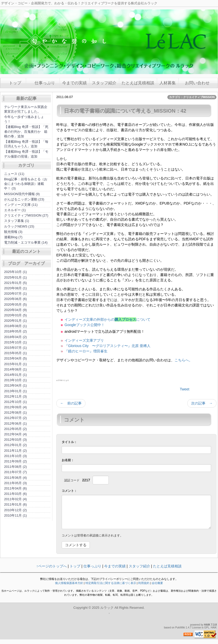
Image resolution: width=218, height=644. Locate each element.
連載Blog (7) (13, 237)
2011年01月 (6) (15, 504)
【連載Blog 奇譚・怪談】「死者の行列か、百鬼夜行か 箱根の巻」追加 (26, 131)
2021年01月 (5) (15, 283)
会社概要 (157, 583)
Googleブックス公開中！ (85, 325)
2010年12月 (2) (15, 510)
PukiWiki (180, 628)
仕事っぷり (45, 83)
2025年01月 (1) (15, 277)
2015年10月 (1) (15, 342)
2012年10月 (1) (15, 402)
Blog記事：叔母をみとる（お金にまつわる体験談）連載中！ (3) (26, 184)
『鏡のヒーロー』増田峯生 (86, 351)
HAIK (207, 625)
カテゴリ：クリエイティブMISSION (192, 97)
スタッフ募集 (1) (17, 221)
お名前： (68, 460)
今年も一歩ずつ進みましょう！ (24, 119)
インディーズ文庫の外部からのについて (107, 319)
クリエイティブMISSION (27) (26, 215)
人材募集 (168, 83)
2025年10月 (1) (15, 272)
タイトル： (69, 442)
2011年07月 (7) (15, 472)
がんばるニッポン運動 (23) (24, 199)
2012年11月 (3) (15, 396)
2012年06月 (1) (15, 424)
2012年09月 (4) (15, 407)
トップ (15, 83)
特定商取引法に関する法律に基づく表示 (111, 583)
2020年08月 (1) (15, 288)
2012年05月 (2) (15, 429)
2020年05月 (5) (15, 305)
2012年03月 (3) (15, 440)
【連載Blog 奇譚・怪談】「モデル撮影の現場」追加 (26, 154)
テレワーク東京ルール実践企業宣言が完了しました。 (26, 109)
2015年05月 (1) (15, 353)
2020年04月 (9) (15, 310)
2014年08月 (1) (15, 369)
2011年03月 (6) (15, 494)
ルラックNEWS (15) (19, 226)
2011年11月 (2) (15, 451)
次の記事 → (202, 403)
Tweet (185, 389)
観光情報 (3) (13, 232)
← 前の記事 (71, 403)
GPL (207, 628)
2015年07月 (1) (15, 348)
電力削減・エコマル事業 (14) (26, 242)
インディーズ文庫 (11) (21, 205)
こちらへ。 (183, 360)
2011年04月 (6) (15, 488)
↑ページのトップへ (52, 566)
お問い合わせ (195, 83)
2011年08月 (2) (15, 467)
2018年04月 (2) (15, 337)
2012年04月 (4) (15, 434)
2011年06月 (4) (15, 478)
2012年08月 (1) (15, 413)
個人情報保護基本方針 (69, 583)
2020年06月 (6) (15, 299)
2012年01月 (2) (15, 445)
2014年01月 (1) (15, 375)
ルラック (107, 608)
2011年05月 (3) (15, 483)
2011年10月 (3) (15, 456)
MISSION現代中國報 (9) (22, 194)
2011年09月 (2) (15, 461)
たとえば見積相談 (138, 83)
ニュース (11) (14, 174)
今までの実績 (74, 83)
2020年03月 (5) (15, 315)
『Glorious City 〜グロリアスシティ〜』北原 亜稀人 (107, 346)
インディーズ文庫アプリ (84, 340)
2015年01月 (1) (15, 364)
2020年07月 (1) (15, 294)
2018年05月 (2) (15, 331)
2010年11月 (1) (15, 515)
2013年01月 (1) (15, 391)
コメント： (69, 491)
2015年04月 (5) (15, 358)
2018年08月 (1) (15, 326)
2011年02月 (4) (15, 499)
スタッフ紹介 (104, 83)
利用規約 (144, 583)
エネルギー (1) (15, 210)
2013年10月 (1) (15, 380)
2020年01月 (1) (15, 321)
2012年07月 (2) (15, 418)
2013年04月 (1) (15, 385)
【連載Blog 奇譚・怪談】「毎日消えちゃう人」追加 (26, 144)
